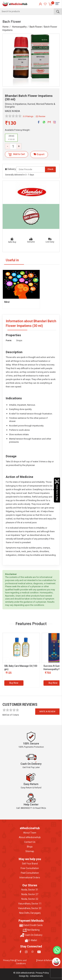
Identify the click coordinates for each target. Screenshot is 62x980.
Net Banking (31, 930)
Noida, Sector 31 (30, 890)
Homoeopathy (19, 27)
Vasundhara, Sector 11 (30, 904)
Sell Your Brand (30, 864)
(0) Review (41, 116)
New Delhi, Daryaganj (30, 913)
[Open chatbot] (56, 962)
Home (6, 27)
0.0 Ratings (28, 116)
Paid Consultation (30, 873)
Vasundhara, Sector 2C (30, 908)
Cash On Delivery (31, 935)
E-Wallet (31, 940)
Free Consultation (30, 868)
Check (50, 169)
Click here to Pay (57, 490)
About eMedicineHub (30, 837)
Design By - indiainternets (31, 976)
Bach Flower (36, 27)
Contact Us (30, 842)
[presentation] (6, 661)
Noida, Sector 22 (30, 899)
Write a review (47, 711)
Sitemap (30, 851)
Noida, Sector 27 (30, 894)
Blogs (30, 847)
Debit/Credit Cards (31, 925)
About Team (30, 833)
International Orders (30, 878)
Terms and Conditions (21, 962)
